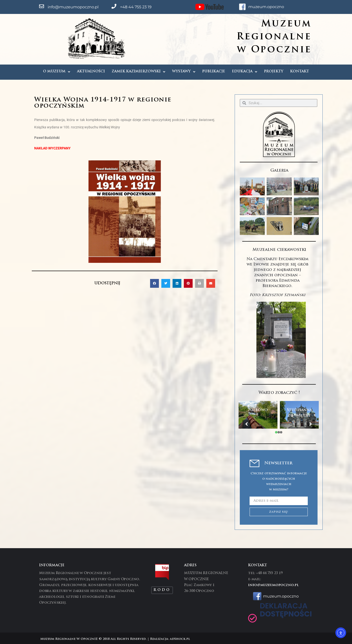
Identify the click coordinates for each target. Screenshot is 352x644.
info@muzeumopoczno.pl (73, 7)
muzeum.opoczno (266, 7)
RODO (162, 590)
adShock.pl (180, 639)
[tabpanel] (258, 415)
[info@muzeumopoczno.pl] (42, 6)
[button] (154, 283)
